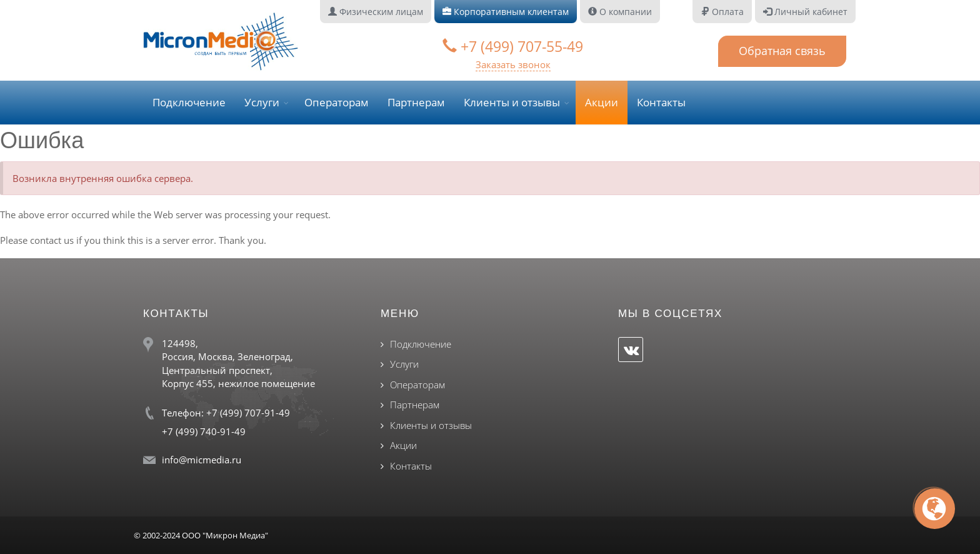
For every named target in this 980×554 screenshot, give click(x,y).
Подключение (189, 102)
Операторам (337, 102)
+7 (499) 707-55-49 (513, 46)
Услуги (262, 102)
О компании (620, 12)
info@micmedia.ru (202, 460)
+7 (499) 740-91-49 (204, 431)
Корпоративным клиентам (506, 12)
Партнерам (416, 102)
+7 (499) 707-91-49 (248, 413)
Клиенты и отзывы (512, 102)
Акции (602, 102)
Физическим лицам (376, 12)
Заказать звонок (513, 64)
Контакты (661, 102)
